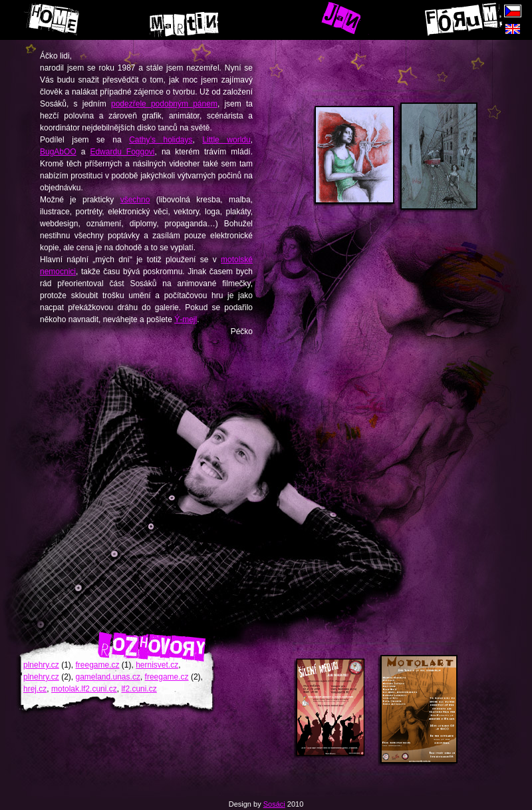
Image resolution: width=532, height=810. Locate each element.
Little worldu (226, 140)
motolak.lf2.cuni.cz (84, 689)
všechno (135, 200)
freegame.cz (97, 665)
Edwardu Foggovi (122, 152)
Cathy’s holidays (161, 140)
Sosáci (274, 804)
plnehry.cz (41, 665)
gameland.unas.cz (107, 677)
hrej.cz (35, 689)
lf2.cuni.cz (139, 689)
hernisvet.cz (157, 665)
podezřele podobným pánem (164, 104)
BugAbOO (58, 152)
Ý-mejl (186, 319)
